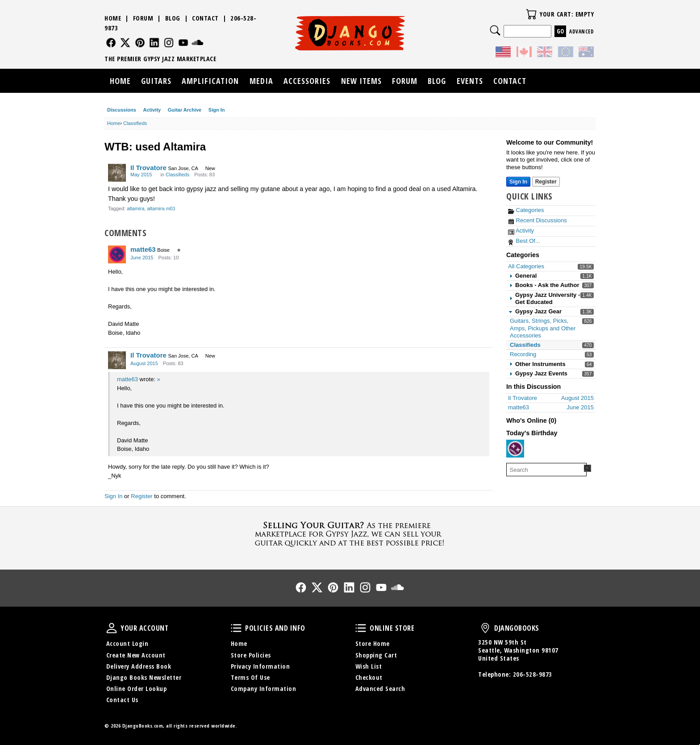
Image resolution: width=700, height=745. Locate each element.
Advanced (581, 31)
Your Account (112, 628)
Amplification (210, 81)
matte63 (143, 249)
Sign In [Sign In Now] (518, 182)
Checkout (369, 677)
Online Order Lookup (137, 689)
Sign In (217, 110)
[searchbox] (546, 470)
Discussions (122, 110)
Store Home (373, 643)
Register (142, 496)
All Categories (526, 266)
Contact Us (122, 700)
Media (261, 81)
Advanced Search (380, 689)
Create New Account (136, 655)
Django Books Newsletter (144, 677)
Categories (526, 210)
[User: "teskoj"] (515, 449)
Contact (205, 18)
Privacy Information (260, 666)
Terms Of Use (250, 677)
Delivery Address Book (139, 666)
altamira (135, 208)
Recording (523, 354)
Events (470, 81)
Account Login (127, 643)
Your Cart (531, 14)
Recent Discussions (537, 220)
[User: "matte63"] (117, 254)
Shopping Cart (376, 655)
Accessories (307, 81)
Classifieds (525, 345)
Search (495, 30)
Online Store (361, 628)
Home (113, 18)
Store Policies (251, 655)
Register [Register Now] (546, 182)
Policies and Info (236, 628)
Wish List (369, 666)
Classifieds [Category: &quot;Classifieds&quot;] (177, 175)
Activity (152, 110)
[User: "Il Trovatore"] (117, 173)
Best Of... (524, 241)
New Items (361, 81)
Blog (173, 18)
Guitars (156, 81)
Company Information (264, 689)
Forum (143, 18)
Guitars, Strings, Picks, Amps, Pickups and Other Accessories (543, 328)
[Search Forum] (587, 468)
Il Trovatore (148, 168)
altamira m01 (161, 208)
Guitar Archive (185, 110)
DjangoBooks (485, 628)
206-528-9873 (533, 674)
